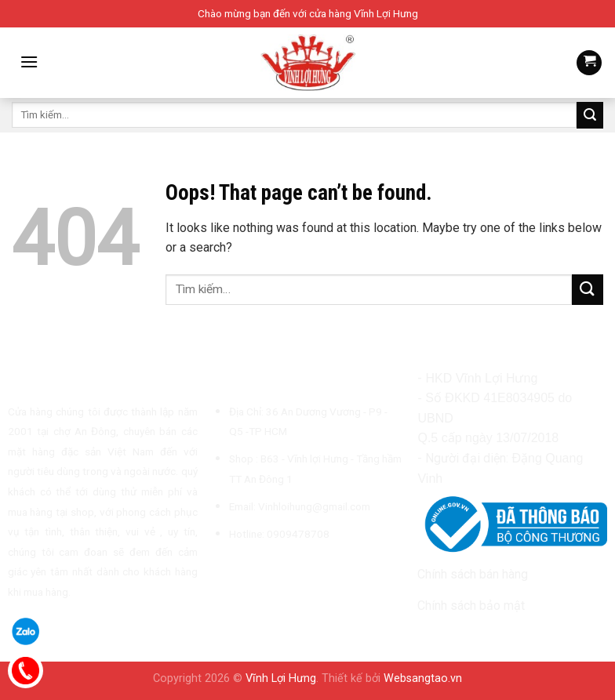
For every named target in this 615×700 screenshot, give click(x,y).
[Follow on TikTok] (260, 571)
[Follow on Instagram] (242, 571)
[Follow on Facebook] (222, 571)
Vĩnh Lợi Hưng (281, 678)
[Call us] (299, 571)
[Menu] (29, 62)
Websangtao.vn (423, 678)
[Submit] (590, 115)
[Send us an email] (280, 571)
